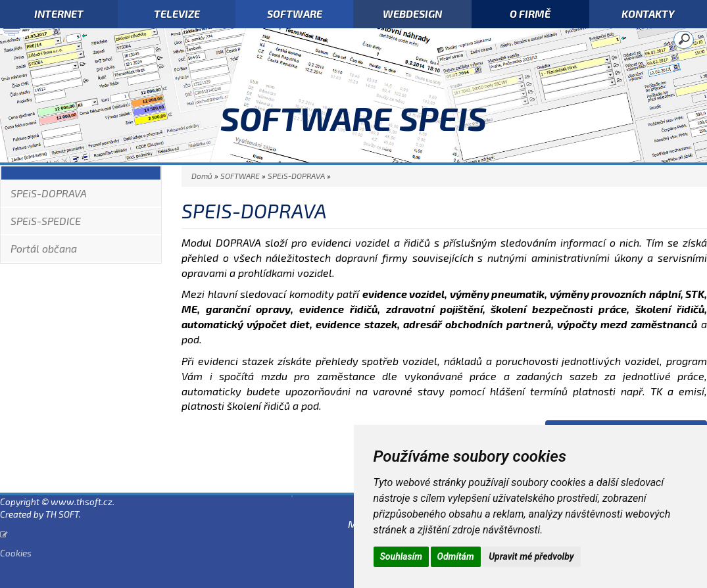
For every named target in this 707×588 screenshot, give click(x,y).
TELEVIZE (177, 13)
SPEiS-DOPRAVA (49, 193)
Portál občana (44, 248)
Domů (202, 176)
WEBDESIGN (412, 13)
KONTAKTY (648, 13)
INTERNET (59, 13)
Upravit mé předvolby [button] (531, 556)
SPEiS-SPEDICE (46, 221)
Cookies (16, 553)
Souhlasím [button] (402, 556)
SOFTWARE (295, 13)
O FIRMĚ (530, 13)
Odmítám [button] (456, 556)
